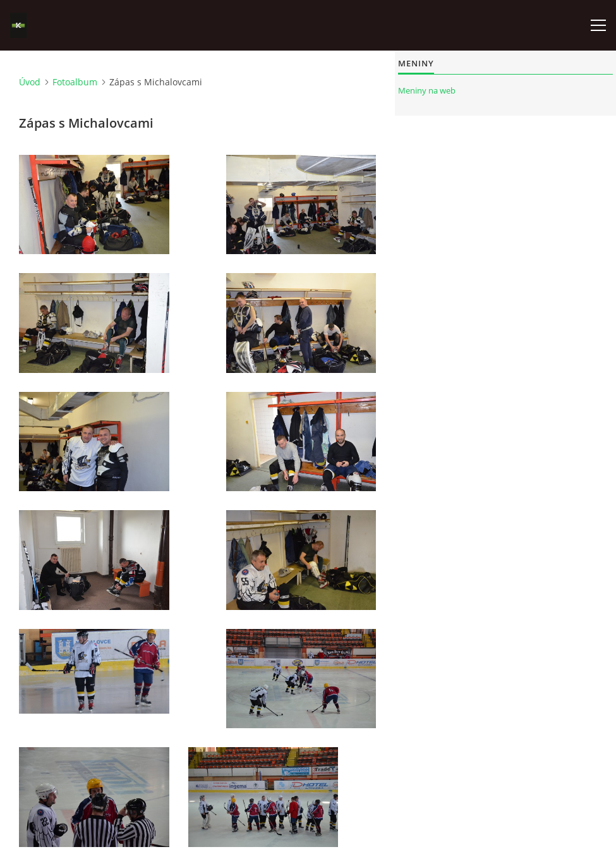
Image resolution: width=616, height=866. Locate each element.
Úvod (30, 82)
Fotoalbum (75, 82)
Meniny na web (427, 90)
